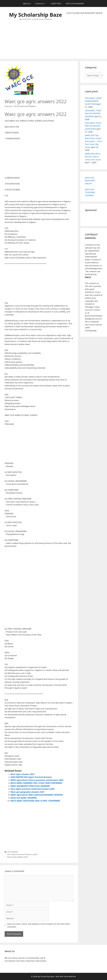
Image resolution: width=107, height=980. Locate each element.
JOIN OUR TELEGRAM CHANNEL (90, 192)
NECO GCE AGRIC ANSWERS (24, 798)
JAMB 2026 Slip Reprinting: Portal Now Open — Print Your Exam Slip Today (94, 141)
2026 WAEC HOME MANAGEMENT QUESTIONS (93, 101)
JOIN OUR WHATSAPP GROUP (90, 181)
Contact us (42, 3)
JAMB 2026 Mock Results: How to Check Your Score (93, 157)
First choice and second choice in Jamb (22, 854)
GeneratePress (70, 976)
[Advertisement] (84, 37)
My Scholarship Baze (35, 15)
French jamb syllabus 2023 (18, 857)
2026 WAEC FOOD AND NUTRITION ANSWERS (93, 113)
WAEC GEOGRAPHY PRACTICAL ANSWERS (30, 786)
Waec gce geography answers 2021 (28, 792)
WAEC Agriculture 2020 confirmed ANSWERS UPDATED (37, 795)
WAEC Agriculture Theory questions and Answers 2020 (37, 780)
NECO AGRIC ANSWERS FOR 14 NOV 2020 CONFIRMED (36, 783)
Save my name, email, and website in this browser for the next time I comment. (39, 925)
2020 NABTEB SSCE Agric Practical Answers (31, 777)
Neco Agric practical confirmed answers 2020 (33, 789)
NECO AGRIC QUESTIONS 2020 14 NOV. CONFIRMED (35, 801)
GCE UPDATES (13, 852)
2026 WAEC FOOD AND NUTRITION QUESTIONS (93, 126)
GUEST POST (56, 3)
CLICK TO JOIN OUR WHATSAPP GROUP (84, 13)
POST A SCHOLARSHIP (75, 3)
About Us (27, 3)
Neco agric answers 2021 (23, 774)
